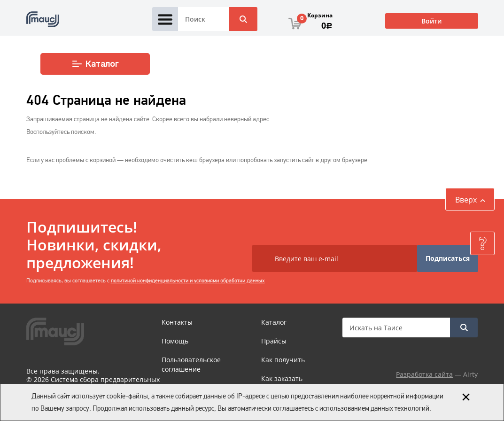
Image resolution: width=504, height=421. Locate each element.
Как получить (283, 360)
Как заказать (282, 378)
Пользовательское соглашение (191, 364)
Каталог (95, 64)
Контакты (177, 322)
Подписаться (448, 258)
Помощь (175, 341)
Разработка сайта (424, 374)
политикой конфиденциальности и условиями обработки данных (188, 281)
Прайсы (274, 341)
